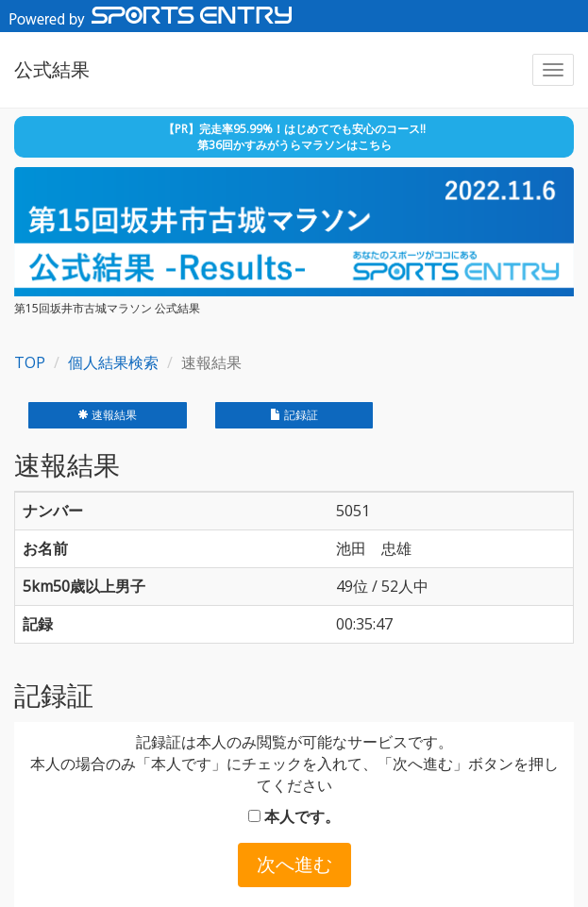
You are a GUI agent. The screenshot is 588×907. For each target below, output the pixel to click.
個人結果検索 (113, 362)
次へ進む (294, 864)
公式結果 (52, 69)
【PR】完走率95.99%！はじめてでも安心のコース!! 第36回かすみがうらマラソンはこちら (294, 137)
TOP (30, 362)
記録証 (294, 415)
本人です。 (294, 816)
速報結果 (107, 415)
